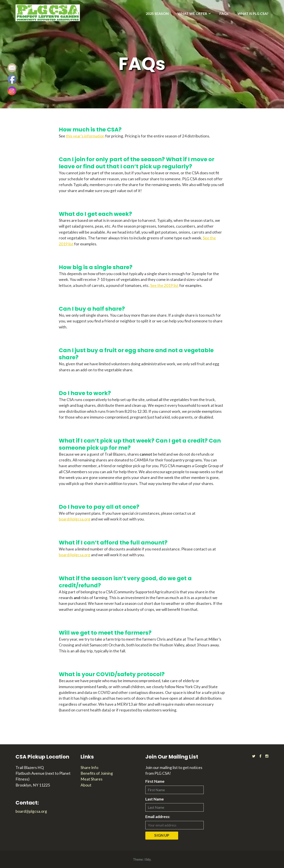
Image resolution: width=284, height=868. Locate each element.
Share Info (89, 768)
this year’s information (85, 136)
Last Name (155, 799)
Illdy (148, 859)
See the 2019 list (164, 285)
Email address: (158, 817)
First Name (155, 781)
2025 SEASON (157, 13)
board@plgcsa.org (75, 519)
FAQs (224, 13)
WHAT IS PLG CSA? (253, 13)
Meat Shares (92, 779)
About (86, 785)
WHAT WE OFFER (192, 13)
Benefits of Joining (97, 773)
